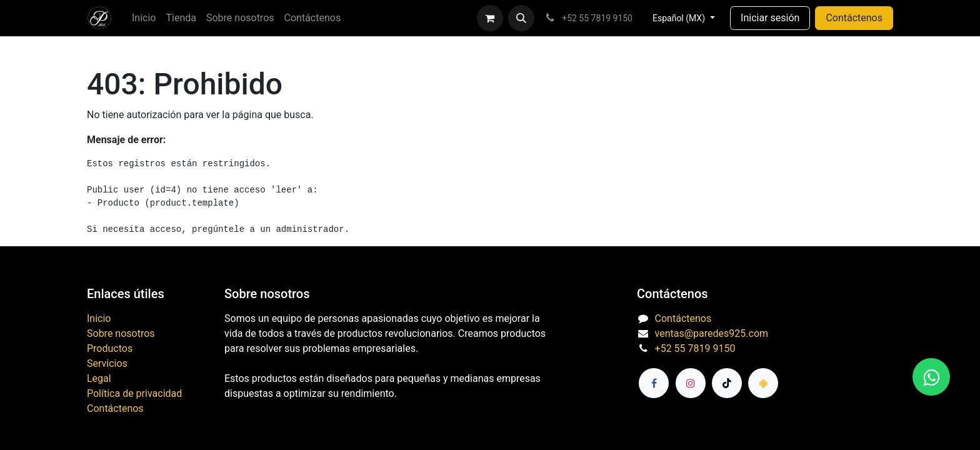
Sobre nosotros (121, 333)
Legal (99, 378)
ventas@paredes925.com (712, 333)
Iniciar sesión (770, 18)
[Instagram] (691, 383)
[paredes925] (763, 383)
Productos (110, 348)
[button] (521, 18)
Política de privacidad (134, 393)
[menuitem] (144, 18)
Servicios (107, 363)
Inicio (99, 318)
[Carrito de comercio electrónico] (490, 18)
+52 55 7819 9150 (695, 348)
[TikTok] (727, 383)
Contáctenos (854, 18)
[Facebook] (654, 383)
